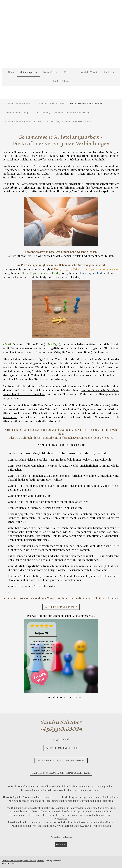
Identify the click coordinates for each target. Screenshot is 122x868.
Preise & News (51, 72)
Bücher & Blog (61, 81)
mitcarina (61, 845)
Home (11, 72)
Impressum (6, 861)
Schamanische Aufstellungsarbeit (86, 103)
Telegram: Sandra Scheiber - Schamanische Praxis (61, 773)
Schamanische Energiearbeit (18, 103)
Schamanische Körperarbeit (51, 103)
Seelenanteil (10, 417)
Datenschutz (17, 861)
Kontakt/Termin (89, 72)
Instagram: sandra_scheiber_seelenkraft (61, 760)
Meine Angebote (29, 72)
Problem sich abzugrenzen (24, 508)
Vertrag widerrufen (54, 861)
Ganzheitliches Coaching (17, 112)
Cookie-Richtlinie (30, 861)
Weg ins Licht (95, 375)
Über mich (70, 72)
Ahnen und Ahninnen (73, 528)
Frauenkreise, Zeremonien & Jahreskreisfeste (69, 121)
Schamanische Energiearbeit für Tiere (23, 121)
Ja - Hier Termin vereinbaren (61, 607)
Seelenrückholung (31, 576)
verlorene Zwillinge (106, 532)
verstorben (49, 546)
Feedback (109, 72)
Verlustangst (98, 518)
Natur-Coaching (42, 112)
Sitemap (41, 861)
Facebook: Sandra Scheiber (61, 748)
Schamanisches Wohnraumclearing (72, 112)
